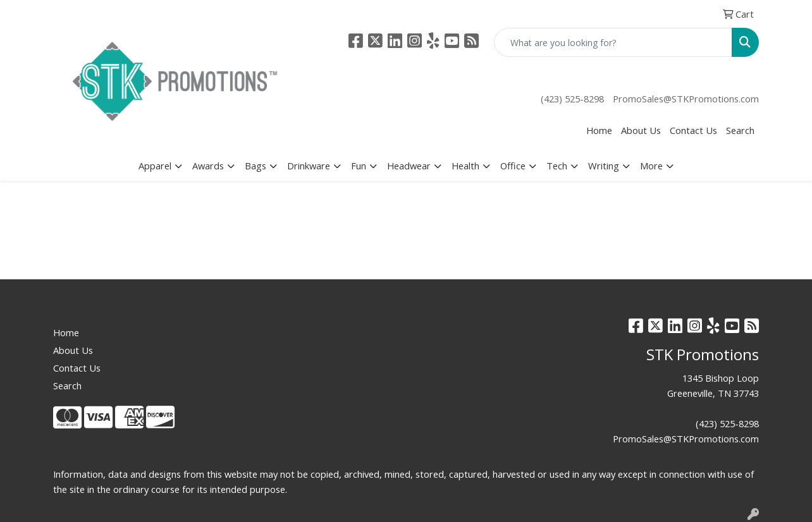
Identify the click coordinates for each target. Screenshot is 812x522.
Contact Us (693, 130)
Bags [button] (255, 166)
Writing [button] (604, 166)
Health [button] (465, 166)
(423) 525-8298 (572, 99)
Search (740, 130)
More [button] (651, 166)
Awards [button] (208, 166)
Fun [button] (359, 166)
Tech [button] (557, 166)
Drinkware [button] (309, 166)
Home (599, 130)
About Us (641, 130)
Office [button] (513, 166)
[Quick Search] (613, 42)
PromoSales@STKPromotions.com (686, 99)
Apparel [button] (155, 166)
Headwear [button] (409, 166)
